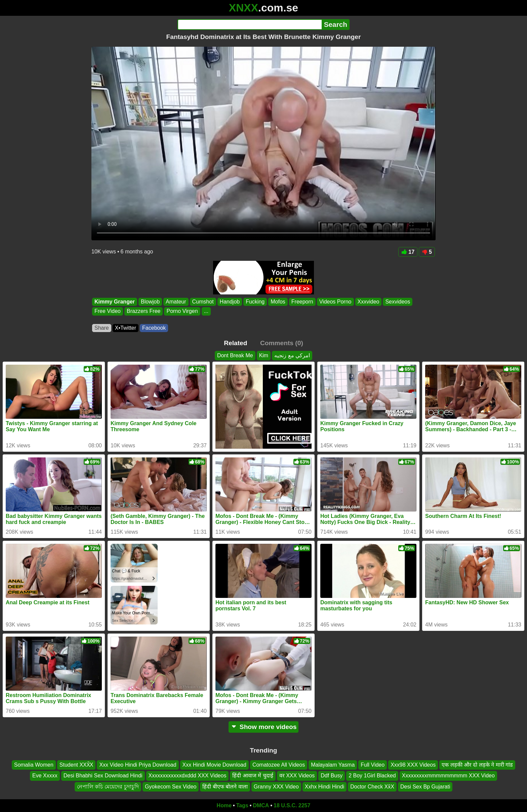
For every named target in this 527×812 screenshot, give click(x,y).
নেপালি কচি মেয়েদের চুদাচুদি (108, 787)
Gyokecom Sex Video (171, 787)
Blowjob (150, 302)
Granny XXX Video (276, 787)
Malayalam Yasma (333, 765)
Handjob (230, 302)
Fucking (255, 302)
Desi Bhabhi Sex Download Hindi (103, 776)
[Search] (250, 25)
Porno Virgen (182, 311)
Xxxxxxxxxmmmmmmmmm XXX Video (448, 776)
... (206, 311)
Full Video (373, 765)
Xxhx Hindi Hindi (325, 787)
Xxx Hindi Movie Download (214, 765)
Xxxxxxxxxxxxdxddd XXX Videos (188, 776)
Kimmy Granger (115, 302)
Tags (242, 805)
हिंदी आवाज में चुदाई (253, 776)
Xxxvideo (369, 302)
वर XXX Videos (297, 776)
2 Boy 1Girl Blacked (372, 776)
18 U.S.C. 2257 (292, 805)
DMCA (261, 805)
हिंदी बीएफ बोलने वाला (225, 787)
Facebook (154, 328)
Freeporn (302, 302)
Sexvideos (398, 302)
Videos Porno (335, 302)
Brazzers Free (144, 311)
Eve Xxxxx (45, 776)
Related (235, 343)
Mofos (278, 302)
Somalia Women (34, 765)
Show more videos (264, 727)
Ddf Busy (332, 776)
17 (408, 252)
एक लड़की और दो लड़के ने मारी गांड (477, 765)
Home (224, 805)
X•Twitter (126, 328)
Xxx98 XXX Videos (413, 765)
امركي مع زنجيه (292, 355)
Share (102, 328)
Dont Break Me (235, 355)
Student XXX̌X (76, 765)
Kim (264, 355)
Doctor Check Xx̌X (372, 787)
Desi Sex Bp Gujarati (425, 787)
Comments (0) (282, 343)
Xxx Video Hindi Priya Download (138, 765)
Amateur (176, 302)
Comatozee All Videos (279, 765)
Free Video (108, 311)
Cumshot (203, 302)
